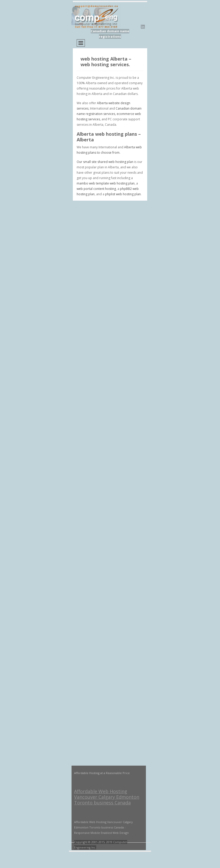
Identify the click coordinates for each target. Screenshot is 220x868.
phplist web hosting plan (123, 194)
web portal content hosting (96, 189)
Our (80, 162)
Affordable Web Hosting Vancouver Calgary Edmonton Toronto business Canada (107, 797)
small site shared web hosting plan (108, 162)
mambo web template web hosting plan (106, 183)
